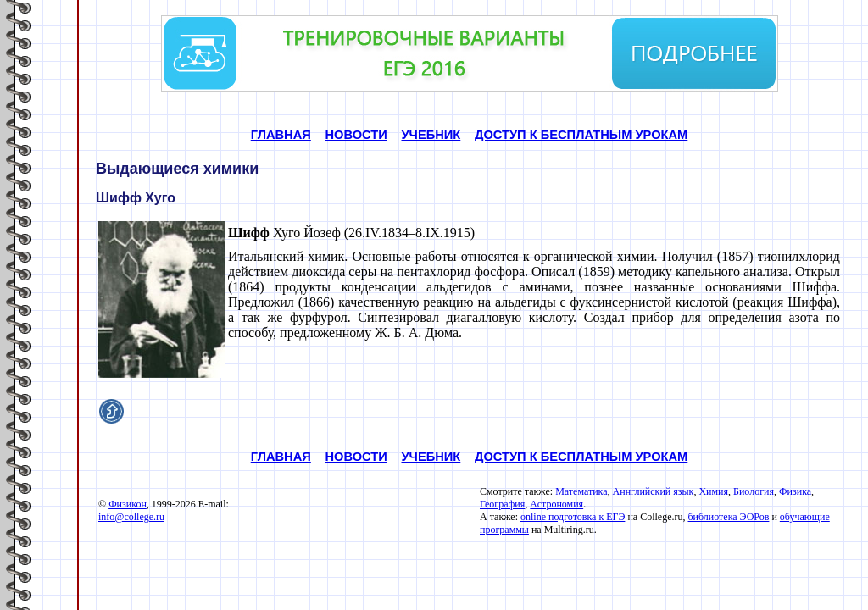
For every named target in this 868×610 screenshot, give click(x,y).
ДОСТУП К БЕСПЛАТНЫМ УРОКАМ (581, 135)
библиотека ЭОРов (728, 517)
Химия (713, 491)
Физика (795, 491)
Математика (581, 491)
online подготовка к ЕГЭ (573, 517)
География (502, 504)
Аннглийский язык (654, 491)
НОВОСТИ (356, 135)
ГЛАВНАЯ (281, 135)
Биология (754, 491)
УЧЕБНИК (431, 135)
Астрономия (556, 504)
